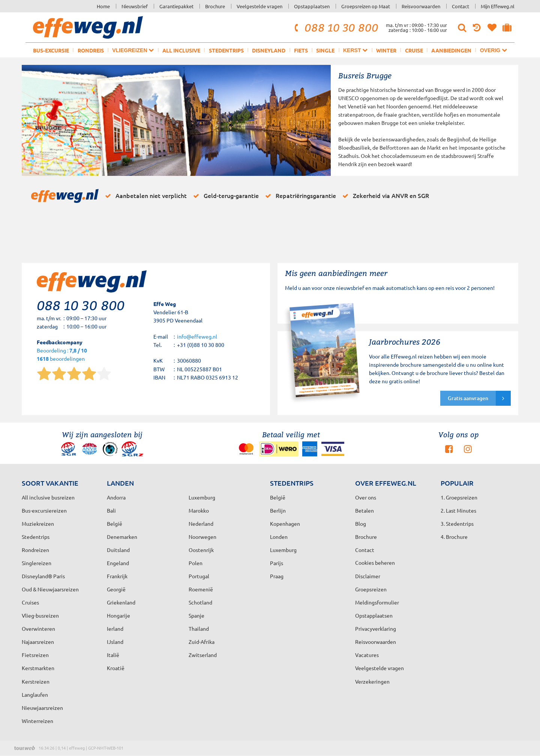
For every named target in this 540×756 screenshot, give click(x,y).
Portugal (199, 576)
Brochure (215, 6)
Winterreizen (37, 721)
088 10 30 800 (335, 27)
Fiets (301, 50)
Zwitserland (203, 655)
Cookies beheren (375, 562)
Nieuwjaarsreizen (42, 708)
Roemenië (201, 589)
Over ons (366, 497)
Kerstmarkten (38, 668)
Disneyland (269, 50)
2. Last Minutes (458, 510)
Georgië (116, 589)
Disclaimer (368, 576)
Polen (196, 563)
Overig (493, 50)
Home (103, 6)
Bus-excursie (51, 50)
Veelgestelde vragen (259, 6)
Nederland (201, 523)
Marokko (199, 510)
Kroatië (116, 668)
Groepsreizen (371, 589)
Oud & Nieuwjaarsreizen (50, 589)
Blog (361, 523)
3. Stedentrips (457, 523)
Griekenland (121, 602)
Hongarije (118, 615)
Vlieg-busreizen (40, 615)
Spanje (196, 615)
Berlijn (278, 510)
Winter (386, 50)
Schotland (200, 602)
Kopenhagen (285, 523)
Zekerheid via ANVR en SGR (384, 196)
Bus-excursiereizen (44, 510)
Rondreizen (35, 550)
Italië (113, 655)
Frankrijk (117, 576)
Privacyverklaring (376, 628)
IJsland (115, 642)
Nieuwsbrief (135, 6)
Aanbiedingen (451, 50)
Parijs (277, 563)
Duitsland (118, 550)
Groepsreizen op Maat (366, 6)
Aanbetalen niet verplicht (145, 196)
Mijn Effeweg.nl (498, 6)
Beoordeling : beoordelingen (62, 355)
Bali (111, 510)
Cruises (30, 602)
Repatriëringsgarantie (299, 196)
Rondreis (91, 50)
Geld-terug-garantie (225, 196)
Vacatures (367, 655)
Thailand (199, 628)
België (115, 523)
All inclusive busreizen (48, 497)
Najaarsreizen (38, 642)
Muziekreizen (38, 523)
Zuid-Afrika (202, 642)
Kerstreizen (36, 681)
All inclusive (181, 50)
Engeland (118, 563)
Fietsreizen (35, 655)
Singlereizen (37, 563)
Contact (460, 6)
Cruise (414, 50)
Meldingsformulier (377, 602)
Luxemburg (283, 550)
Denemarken (122, 537)
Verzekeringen (372, 681)
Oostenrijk (201, 550)
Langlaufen (35, 694)
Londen (279, 537)
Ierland (115, 628)
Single (325, 50)
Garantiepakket (176, 6)
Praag (277, 576)
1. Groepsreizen (459, 497)
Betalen (364, 510)
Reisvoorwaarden (421, 6)
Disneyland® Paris (43, 576)
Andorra (116, 497)
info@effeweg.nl (197, 336)
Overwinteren (38, 628)
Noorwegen (202, 537)
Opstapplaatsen (312, 6)
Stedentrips (226, 50)
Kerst (355, 50)
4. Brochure (454, 537)
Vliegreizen (133, 50)
